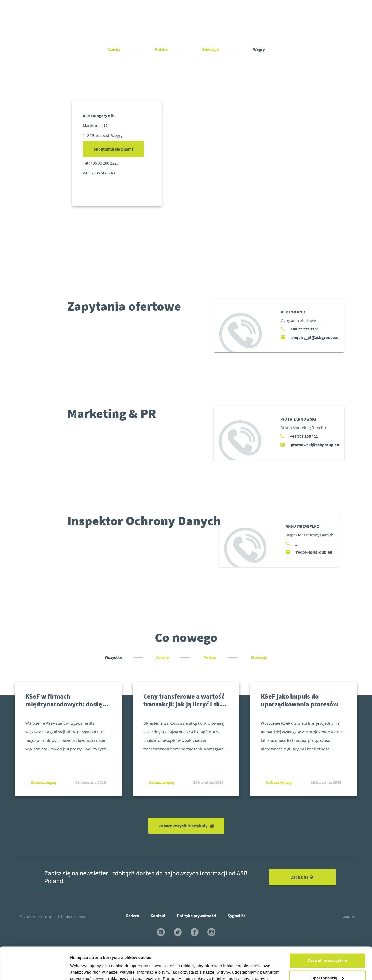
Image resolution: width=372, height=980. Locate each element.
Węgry (259, 49)
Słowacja (211, 49)
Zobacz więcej (43, 782)
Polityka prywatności (197, 916)
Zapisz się (302, 877)
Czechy (114, 49)
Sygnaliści (237, 916)
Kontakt (158, 916)
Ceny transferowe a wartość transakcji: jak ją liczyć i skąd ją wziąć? (185, 704)
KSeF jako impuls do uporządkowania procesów (299, 700)
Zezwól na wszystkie (327, 930)
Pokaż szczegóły (86, 969)
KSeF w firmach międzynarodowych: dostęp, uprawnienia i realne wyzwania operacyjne (67, 708)
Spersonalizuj (328, 947)
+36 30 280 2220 (105, 163)
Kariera (132, 916)
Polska (162, 49)
